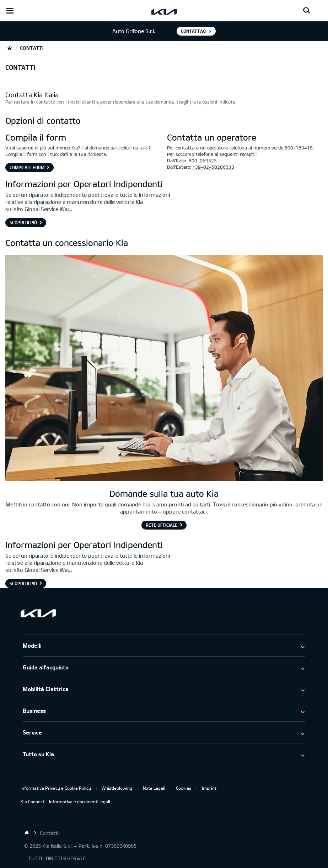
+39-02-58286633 (213, 167)
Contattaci (194, 31)
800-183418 (299, 148)
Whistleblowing (117, 788)
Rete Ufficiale (162, 525)
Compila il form (27, 167)
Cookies (184, 788)
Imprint (209, 788)
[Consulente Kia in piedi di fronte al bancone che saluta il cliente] (164, 369)
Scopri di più (23, 222)
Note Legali (154, 788)
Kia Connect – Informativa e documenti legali (65, 801)
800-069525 (203, 161)
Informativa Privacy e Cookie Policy (56, 788)
